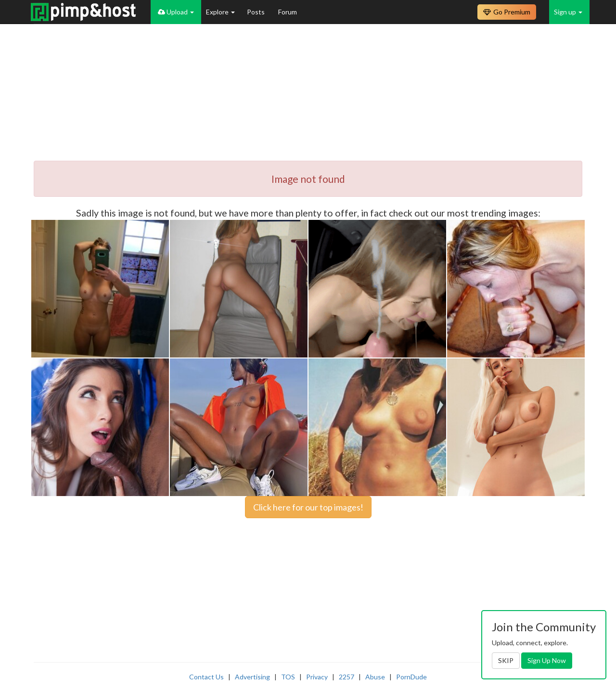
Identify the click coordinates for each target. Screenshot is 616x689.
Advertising (252, 677)
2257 (346, 677)
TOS (288, 677)
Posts (257, 12)
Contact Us (206, 677)
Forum (288, 12)
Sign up (568, 12)
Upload (176, 12)
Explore (220, 12)
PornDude (411, 677)
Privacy (317, 677)
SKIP (506, 660)
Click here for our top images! (308, 507)
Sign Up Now (547, 660)
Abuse (375, 677)
